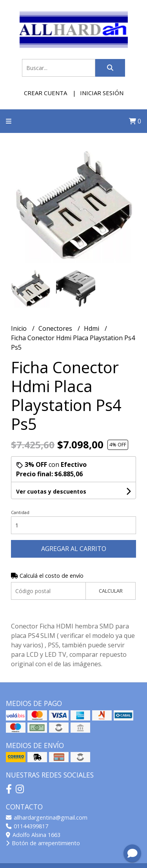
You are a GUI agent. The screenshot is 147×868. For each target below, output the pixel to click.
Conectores (56, 328)
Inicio (20, 328)
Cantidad (20, 512)
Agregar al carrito (74, 549)
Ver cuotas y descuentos (51, 491)
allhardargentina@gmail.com (47, 817)
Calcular (111, 591)
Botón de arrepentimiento (43, 843)
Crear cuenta (45, 93)
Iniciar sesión (102, 93)
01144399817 (27, 826)
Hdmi (92, 328)
